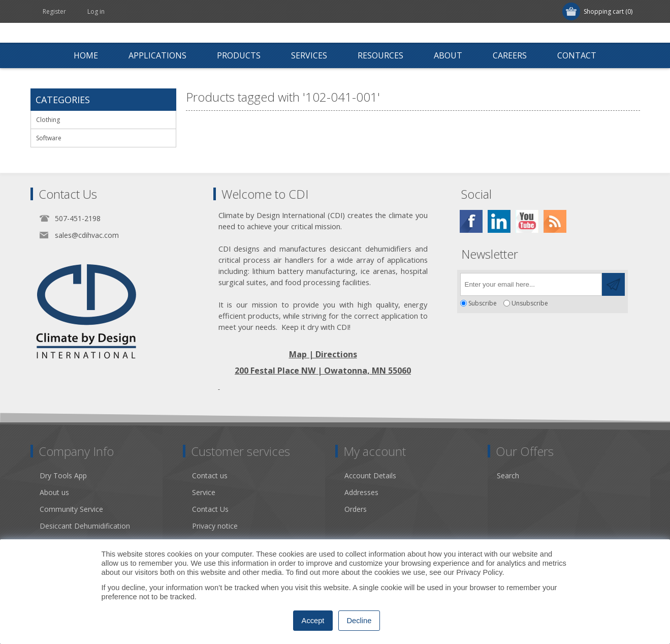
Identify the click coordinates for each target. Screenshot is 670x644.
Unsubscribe (530, 303)
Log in (96, 11)
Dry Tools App (63, 476)
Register (54, 11)
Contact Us (210, 509)
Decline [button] (359, 621)
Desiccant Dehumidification (85, 526)
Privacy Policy (479, 572)
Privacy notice (215, 526)
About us (54, 492)
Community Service (71, 509)
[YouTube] (527, 221)
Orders (356, 509)
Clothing (48, 120)
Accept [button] (313, 621)
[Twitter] (499, 221)
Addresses (361, 492)
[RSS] (555, 221)
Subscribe (483, 303)
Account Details (370, 476)
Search (508, 476)
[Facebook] (471, 221)
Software (49, 138)
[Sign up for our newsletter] (531, 284)
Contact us (210, 476)
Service (204, 492)
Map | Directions (323, 354)
